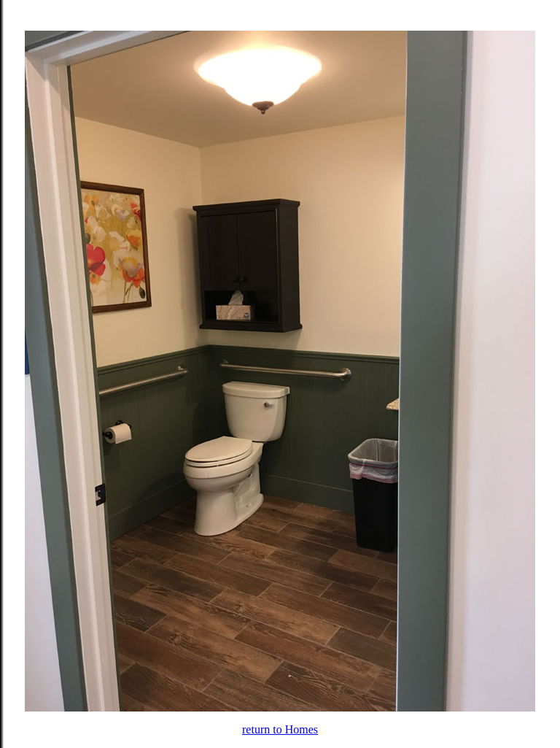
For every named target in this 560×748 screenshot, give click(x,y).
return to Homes (280, 729)
